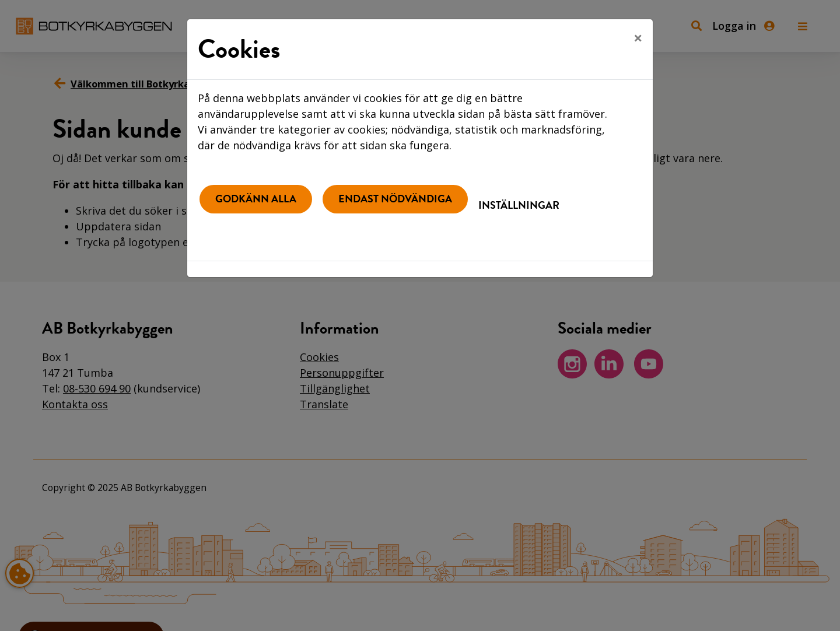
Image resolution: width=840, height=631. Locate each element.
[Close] (638, 38)
